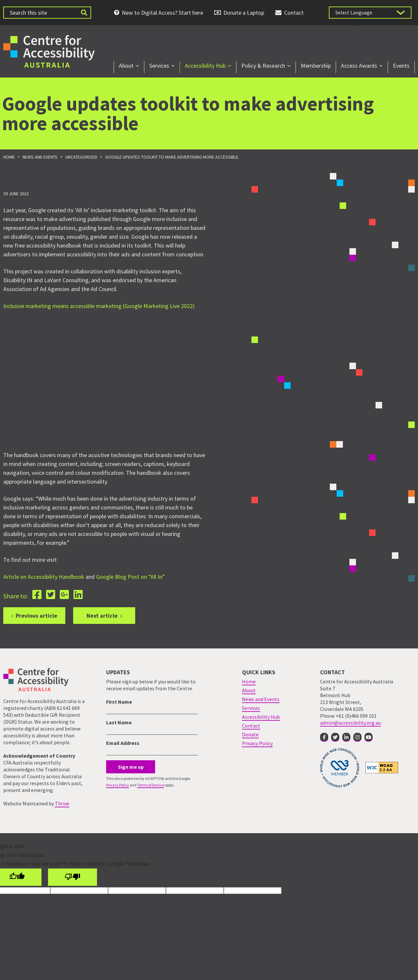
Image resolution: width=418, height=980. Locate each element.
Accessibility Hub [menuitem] (205, 66)
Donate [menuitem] (250, 734)
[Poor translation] (72, 877)
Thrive (62, 803)
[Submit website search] (84, 13)
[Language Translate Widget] (370, 13)
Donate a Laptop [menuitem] (244, 13)
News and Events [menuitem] (261, 699)
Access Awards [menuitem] (359, 66)
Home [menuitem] (249, 681)
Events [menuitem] (401, 66)
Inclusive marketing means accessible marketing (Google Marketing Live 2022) (99, 306)
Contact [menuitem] (294, 13)
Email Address (123, 743)
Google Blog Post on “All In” (130, 577)
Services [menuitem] (159, 66)
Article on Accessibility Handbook (44, 577)
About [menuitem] (126, 66)
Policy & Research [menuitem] (263, 66)
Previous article (36, 616)
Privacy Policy (118, 785)
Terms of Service (151, 785)
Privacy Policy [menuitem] (257, 743)
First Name (119, 702)
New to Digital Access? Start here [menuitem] (162, 13)
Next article (102, 616)
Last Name (119, 722)
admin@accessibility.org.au (350, 723)
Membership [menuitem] (316, 66)
